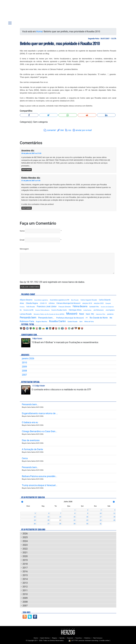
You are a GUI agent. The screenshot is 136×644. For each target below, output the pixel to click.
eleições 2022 (99, 303)
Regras (55, 638)
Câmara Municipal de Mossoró (68, 303)
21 (60, 520)
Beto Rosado (75, 300)
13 (48, 517)
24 (101, 520)
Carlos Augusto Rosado (89, 300)
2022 (25, 549)
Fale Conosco (98, 638)
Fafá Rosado (31, 307)
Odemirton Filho (100, 314)
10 (101, 513)
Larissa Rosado (26, 314)
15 (74, 517)
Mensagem (24, 249)
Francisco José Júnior (47, 307)
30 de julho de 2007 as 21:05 (31, 153)
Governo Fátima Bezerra (42, 310)
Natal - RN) (90, 314)
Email (22, 240)
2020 (25, 556)
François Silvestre (65, 307)
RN (111, 318)
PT (87, 318)
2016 (25, 571)
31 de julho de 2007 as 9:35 (31, 181)
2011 (25, 590)
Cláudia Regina (32, 303)
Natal (82, 314)
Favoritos (79, 638)
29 (74, 524)
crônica (52, 303)
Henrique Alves (75, 310)
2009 (24, 367)
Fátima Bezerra (80, 306)
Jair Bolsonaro (99, 310)
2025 (25, 537)
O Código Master (39, 386)
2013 (25, 583)
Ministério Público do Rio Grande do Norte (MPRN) (49, 314)
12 (35, 517)
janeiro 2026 (28, 359)
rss (70, 130)
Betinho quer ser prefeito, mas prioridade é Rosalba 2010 (60, 44)
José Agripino (110, 310)
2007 (24, 375)
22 (74, 520)
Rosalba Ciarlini (57, 321)
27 (48, 524)
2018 (25, 564)
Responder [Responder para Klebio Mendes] (27, 208)
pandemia (110, 314)
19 (35, 520)
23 (87, 520)
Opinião (62, 638)
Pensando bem (28, 318)
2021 (25, 553)
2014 (25, 579)
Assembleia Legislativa (41, 300)
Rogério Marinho (42, 322)
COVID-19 (43, 303)
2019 (25, 560)
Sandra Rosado (73, 322)
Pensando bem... (46, 318)
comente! (51, 130)
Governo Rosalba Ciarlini (59, 310)
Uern (81, 322)
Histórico (87, 638)
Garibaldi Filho (94, 307)
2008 (24, 371)
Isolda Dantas (87, 310)
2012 (25, 587)
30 (87, 524)
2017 (25, 568)
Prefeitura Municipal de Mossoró (70, 318)
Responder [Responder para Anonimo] (27, 170)
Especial (70, 638)
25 (114, 520)
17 (101, 517)
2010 (24, 363)
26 (35, 524)
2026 (25, 534)
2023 (25, 545)
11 (114, 513)
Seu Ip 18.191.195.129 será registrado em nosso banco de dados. (52, 282)
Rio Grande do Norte (99, 318)
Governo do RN (28, 310)
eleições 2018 (87, 303)
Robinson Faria (27, 321)
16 (87, 517)
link (62, 130)
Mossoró (72, 314)
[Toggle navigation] (10, 23)
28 (60, 524)
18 (114, 517)
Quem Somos (45, 638)
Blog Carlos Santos (24, 12)
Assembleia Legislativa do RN (60, 300)
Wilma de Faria (89, 322)
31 (101, 524)
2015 (25, 575)
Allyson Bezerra (26, 300)
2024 (25, 541)
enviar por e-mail (84, 130)
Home (39, 32)
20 (48, 520)
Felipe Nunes (37, 338)
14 (60, 517)
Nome (22, 231)
